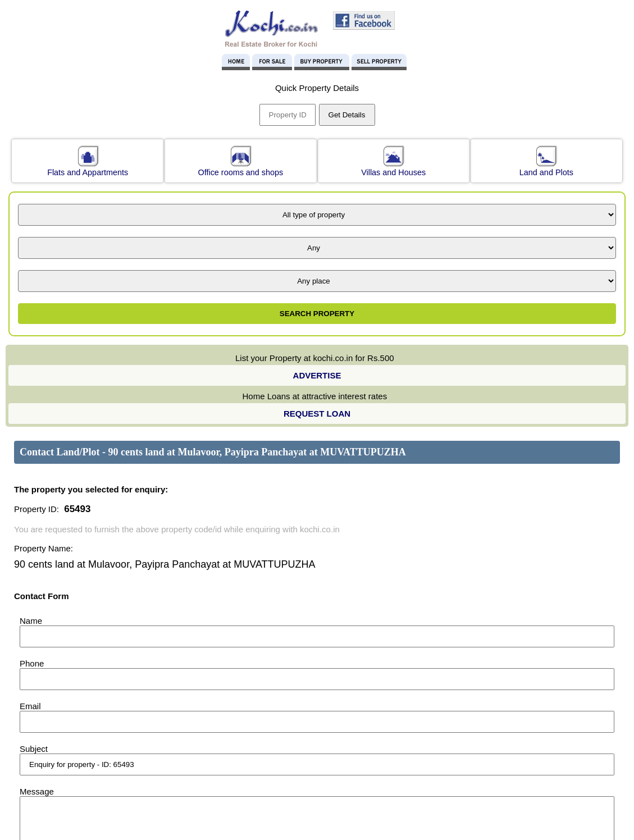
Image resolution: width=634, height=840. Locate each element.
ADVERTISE (317, 375)
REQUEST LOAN (317, 414)
